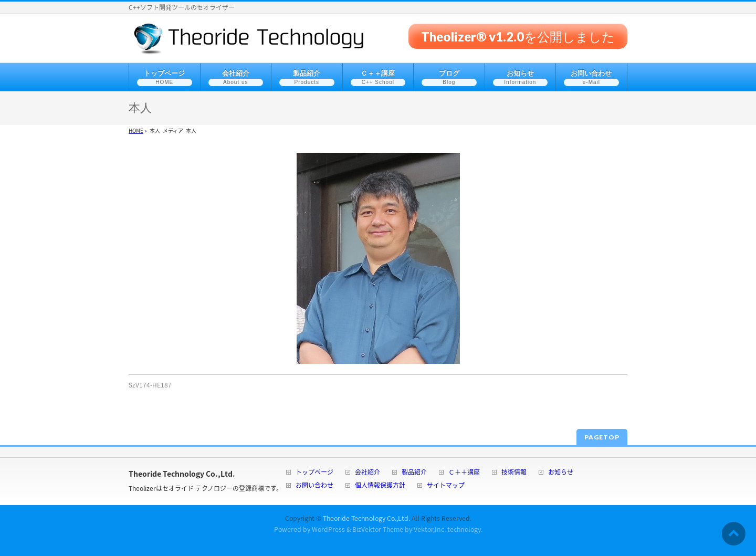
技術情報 (514, 473)
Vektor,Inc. (430, 529)
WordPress (328, 529)
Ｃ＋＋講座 (464, 473)
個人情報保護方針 (380, 486)
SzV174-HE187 (150, 385)
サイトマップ (446, 486)
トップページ (314, 473)
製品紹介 (414, 473)
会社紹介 (367, 473)
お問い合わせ (314, 486)
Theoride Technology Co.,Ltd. (366, 518)
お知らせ (561, 473)
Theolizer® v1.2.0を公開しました (518, 36)
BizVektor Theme (378, 529)
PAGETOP (602, 437)
